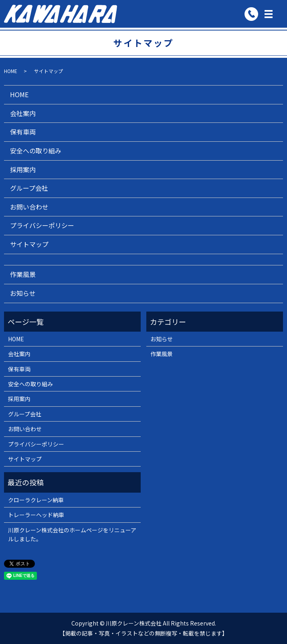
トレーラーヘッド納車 (36, 515)
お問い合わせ (29, 207)
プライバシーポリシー (42, 225)
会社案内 (23, 113)
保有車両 (23, 132)
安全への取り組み (36, 151)
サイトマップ (29, 244)
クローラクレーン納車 (36, 500)
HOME (11, 71)
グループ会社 (29, 188)
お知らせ (23, 293)
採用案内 (23, 169)
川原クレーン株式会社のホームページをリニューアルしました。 (72, 534)
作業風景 (23, 274)
